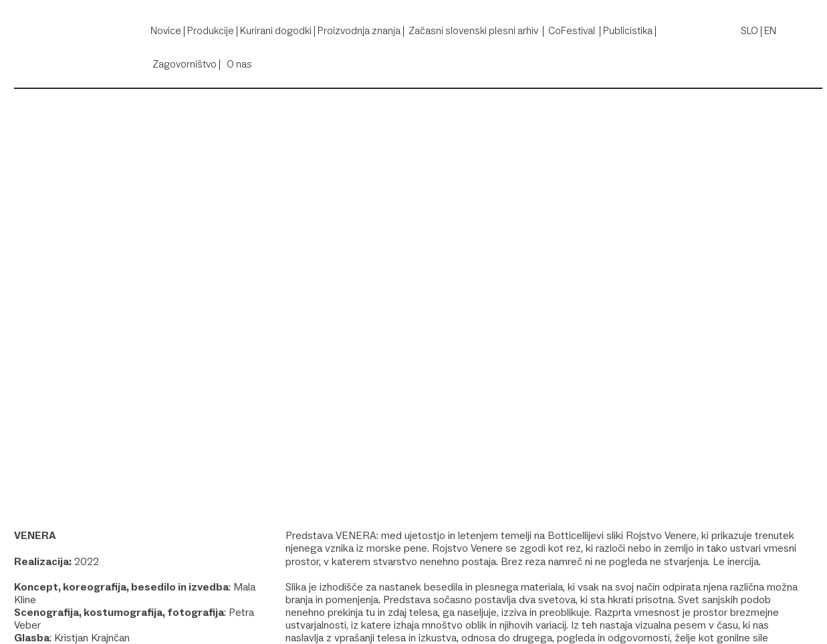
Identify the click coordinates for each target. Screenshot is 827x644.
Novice (166, 30)
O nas (239, 64)
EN (770, 30)
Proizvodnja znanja (359, 30)
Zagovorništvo (185, 64)
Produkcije (211, 30)
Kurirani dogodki (276, 30)
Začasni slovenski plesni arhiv (473, 30)
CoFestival (572, 30)
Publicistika (628, 30)
